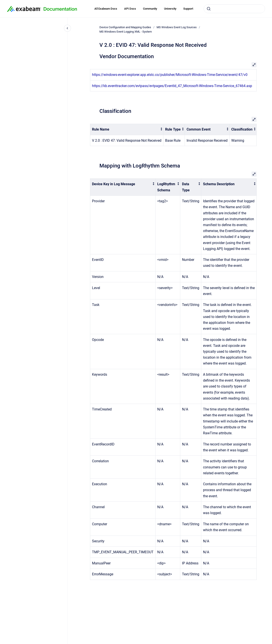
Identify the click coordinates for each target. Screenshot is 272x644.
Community (150, 9)
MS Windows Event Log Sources (177, 27)
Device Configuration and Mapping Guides (125, 27)
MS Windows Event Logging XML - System (126, 32)
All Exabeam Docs (106, 9)
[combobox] (234, 9)
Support (188, 9)
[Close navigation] (67, 28)
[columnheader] (127, 130)
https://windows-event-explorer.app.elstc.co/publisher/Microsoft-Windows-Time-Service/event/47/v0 (170, 75)
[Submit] (209, 9)
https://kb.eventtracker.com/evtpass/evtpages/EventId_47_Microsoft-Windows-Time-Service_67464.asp (172, 86)
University (170, 9)
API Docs (130, 9)
